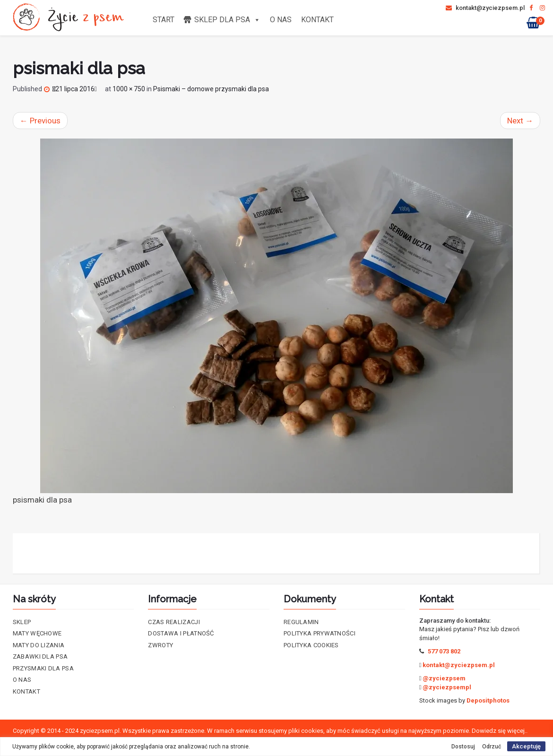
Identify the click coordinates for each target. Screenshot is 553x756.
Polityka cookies (311, 645)
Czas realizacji (174, 622)
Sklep (22, 622)
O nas (281, 20)
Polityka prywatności (320, 633)
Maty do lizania (39, 645)
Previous (40, 121)
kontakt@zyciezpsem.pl (485, 8)
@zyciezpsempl (447, 687)
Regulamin (301, 622)
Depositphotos (488, 700)
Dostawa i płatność (181, 633)
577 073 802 (444, 651)
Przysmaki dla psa (43, 668)
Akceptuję (526, 746)
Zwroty (160, 645)
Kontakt (317, 20)
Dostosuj (463, 747)
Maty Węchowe (37, 633)
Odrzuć (492, 747)
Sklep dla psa (227, 20)
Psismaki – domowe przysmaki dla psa (211, 89)
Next (520, 121)
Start (164, 20)
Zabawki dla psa (40, 656)
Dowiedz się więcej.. (500, 731)
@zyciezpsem (444, 678)
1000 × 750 (129, 89)
